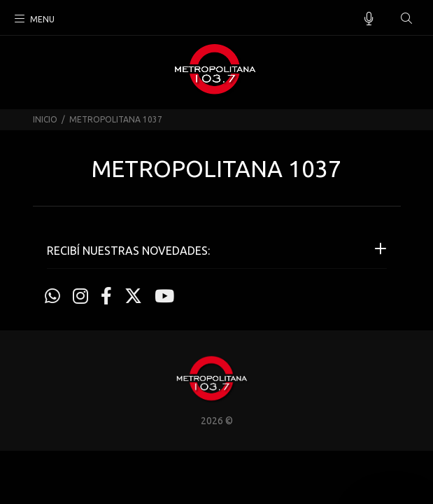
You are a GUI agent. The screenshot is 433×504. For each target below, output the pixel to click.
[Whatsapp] (52, 296)
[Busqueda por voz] (369, 19)
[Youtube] (164, 296)
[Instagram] (80, 296)
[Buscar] (406, 19)
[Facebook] (106, 296)
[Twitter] (133, 296)
